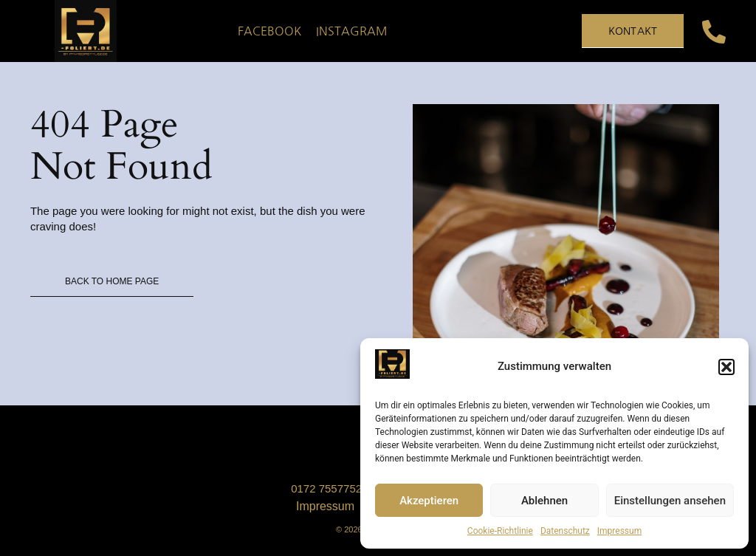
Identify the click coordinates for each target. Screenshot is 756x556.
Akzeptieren (429, 501)
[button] (726, 367)
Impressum (619, 531)
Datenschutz (565, 531)
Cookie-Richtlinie (500, 531)
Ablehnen (544, 501)
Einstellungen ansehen (670, 501)
